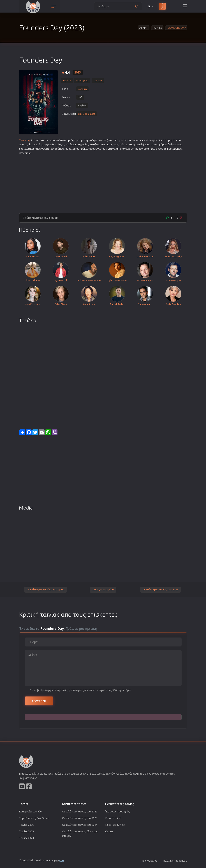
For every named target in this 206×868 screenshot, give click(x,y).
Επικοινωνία (149, 861)
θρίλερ (71, 140)
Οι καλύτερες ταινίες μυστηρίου (46, 589)
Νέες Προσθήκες (115, 825)
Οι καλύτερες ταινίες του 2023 (161, 589)
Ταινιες (157, 28)
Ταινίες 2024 (26, 838)
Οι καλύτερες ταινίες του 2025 (80, 818)
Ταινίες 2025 (26, 831)
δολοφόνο (174, 144)
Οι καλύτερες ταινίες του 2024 (80, 825)
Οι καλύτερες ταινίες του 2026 (80, 811)
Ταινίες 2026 (26, 825)
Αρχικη (144, 28)
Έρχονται (118, 811)
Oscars (109, 831)
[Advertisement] (103, 182)
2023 (78, 72)
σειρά (127, 140)
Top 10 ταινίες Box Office (34, 818)
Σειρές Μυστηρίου (103, 589)
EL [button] (151, 6)
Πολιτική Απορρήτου (175, 861)
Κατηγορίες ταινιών (30, 811)
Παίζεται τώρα (113, 818)
